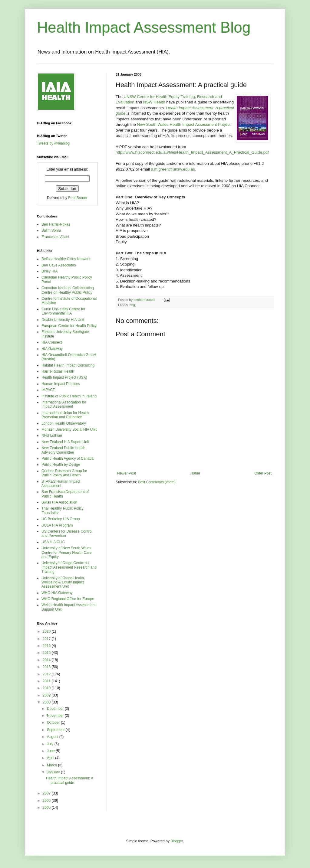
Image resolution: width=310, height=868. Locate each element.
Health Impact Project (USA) (64, 377)
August (53, 737)
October (54, 723)
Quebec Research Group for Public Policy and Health (64, 473)
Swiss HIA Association (59, 502)
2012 (47, 674)
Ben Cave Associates (59, 265)
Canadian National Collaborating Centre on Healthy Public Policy (68, 290)
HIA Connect (52, 342)
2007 (47, 793)
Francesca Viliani (55, 237)
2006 (47, 801)
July (51, 744)
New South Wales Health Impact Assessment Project (184, 124)
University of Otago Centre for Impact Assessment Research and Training (69, 567)
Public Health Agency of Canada (68, 458)
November (56, 716)
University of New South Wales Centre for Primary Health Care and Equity (66, 552)
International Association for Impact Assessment (64, 404)
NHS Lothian (52, 436)
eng (132, 305)
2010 (47, 688)
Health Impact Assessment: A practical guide (69, 780)
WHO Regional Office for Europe (68, 599)
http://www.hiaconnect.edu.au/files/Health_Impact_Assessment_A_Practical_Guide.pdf (192, 152)
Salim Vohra (51, 230)
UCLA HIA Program (57, 525)
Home (195, 473)
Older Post (263, 473)
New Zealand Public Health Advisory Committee (63, 450)
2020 (47, 631)
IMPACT (48, 390)
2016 (47, 646)
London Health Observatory (64, 423)
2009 (47, 695)
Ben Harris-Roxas (56, 224)
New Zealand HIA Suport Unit (65, 442)
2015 (47, 653)
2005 (47, 808)
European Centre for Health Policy (69, 326)
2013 (47, 667)
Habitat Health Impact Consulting (68, 365)
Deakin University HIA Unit (63, 320)
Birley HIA (49, 271)
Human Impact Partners (61, 384)
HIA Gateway (52, 349)
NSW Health (154, 102)
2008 (47, 702)
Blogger (177, 841)
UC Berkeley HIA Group (61, 519)
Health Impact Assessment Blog (144, 28)
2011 (47, 681)
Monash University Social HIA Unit (69, 429)
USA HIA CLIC (53, 542)
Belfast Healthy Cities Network (66, 259)
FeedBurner (78, 198)
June (51, 751)
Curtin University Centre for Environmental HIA (63, 311)
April (51, 758)
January (54, 772)
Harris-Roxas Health (58, 371)
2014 (47, 660)
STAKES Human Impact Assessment (61, 484)
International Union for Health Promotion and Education (65, 415)
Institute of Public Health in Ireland (69, 396)
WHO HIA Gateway (57, 593)
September (56, 730)
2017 (47, 639)
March (53, 765)
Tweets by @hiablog (53, 143)
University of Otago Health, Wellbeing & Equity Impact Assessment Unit (63, 582)
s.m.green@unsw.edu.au (173, 169)
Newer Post (127, 473)
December (56, 709)
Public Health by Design (61, 465)
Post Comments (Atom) (157, 482)
